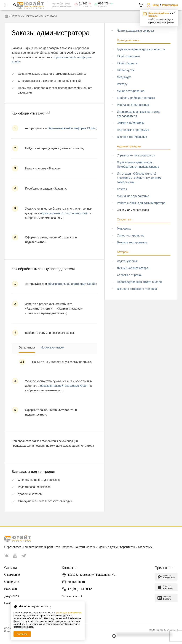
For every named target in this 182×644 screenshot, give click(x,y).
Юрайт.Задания (127, 63)
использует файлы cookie (69, 613)
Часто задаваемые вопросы (135, 31)
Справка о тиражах (130, 275)
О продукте (12, 582)
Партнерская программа (133, 130)
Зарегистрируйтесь (159, 13)
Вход (156, 5)
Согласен (22, 634)
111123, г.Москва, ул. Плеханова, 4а (92, 575)
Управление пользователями (136, 155)
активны (56, 6)
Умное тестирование (131, 91)
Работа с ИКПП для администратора (141, 203)
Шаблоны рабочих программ (136, 98)
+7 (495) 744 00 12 (80, 589)
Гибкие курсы (126, 70)
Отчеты (122, 189)
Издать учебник (127, 261)
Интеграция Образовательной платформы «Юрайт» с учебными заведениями (139, 178)
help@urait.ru (76, 582)
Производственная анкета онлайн (139, 282)
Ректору (122, 84)
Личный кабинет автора (133, 268)
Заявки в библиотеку (131, 123)
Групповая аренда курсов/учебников (141, 49)
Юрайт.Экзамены (128, 56)
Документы (12, 596)
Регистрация (170, 5)
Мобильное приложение (133, 105)
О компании (12, 575)
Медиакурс (124, 77)
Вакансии (11, 589)
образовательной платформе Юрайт (72, 128)
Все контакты (72, 596)
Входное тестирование (132, 137)
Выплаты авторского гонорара (137, 289)
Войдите (153, 16)
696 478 (103, 4)
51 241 (83, 4)
